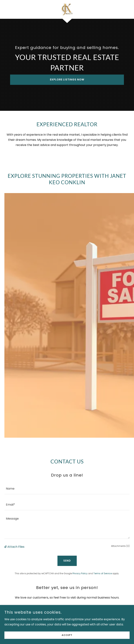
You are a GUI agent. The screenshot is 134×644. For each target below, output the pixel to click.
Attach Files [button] (16, 547)
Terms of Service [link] (103, 573)
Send (67, 561)
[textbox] (67, 488)
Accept (67, 635)
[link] (67, 9)
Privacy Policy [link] (80, 573)
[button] (6, 547)
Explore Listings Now (67, 80)
